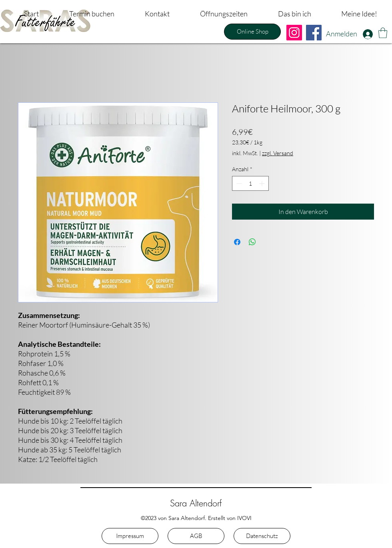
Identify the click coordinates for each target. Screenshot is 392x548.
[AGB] (196, 536)
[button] (383, 33)
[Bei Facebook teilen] (237, 242)
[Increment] (263, 183)
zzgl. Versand (278, 153)
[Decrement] (238, 183)
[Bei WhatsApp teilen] (252, 242)
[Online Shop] (252, 32)
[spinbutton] (250, 183)
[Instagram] (294, 33)
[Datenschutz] (262, 536)
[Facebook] (314, 33)
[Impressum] (130, 536)
